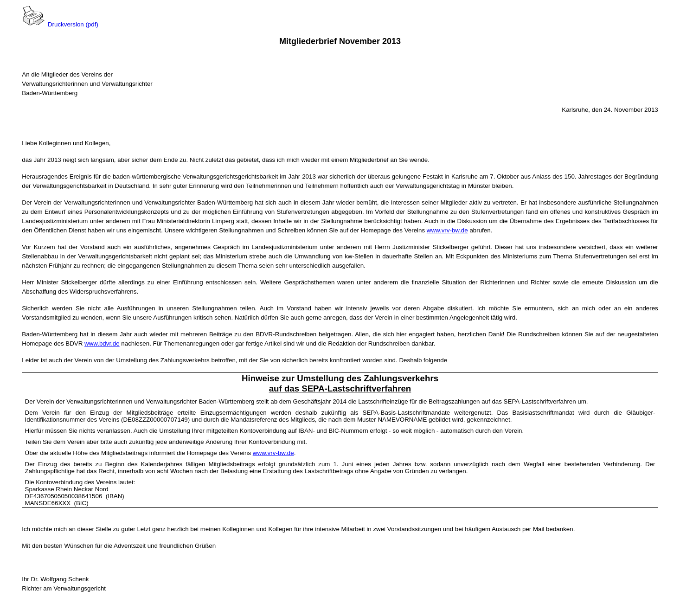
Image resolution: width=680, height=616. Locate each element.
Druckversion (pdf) (73, 24)
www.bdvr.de (102, 343)
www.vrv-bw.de (447, 230)
